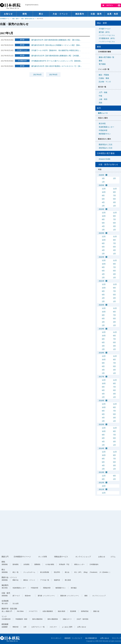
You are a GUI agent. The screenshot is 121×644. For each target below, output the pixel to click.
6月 (103, 199)
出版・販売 (15, 19)
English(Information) (32, 5)
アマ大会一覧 (45, 580)
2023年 (102, 233)
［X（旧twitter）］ (105, 572)
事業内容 (16, 627)
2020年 (102, 305)
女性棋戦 (26, 564)
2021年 (102, 281)
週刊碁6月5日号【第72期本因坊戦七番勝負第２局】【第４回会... (56, 40)
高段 (100, 103)
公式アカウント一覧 (38, 627)
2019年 (102, 329)
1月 (103, 182)
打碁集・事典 (104, 78)
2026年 (102, 175)
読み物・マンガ (105, 82)
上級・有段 (103, 99)
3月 (103, 178)
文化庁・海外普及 (82, 619)
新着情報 (5, 564)
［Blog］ (86, 572)
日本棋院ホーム (5, 19)
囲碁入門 (5, 557)
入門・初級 (103, 92)
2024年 (102, 209)
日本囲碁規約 (94, 564)
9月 (114, 192)
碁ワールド (16, 596)
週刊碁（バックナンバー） (47, 596)
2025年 (102, 185)
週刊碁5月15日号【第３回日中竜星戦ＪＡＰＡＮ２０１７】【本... (57, 66)
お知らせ (102, 557)
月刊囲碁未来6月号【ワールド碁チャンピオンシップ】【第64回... (57, 61)
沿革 (25, 627)
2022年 (102, 257)
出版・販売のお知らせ (28, 19)
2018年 (102, 353)
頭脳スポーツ (67, 619)
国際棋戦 (37, 564)
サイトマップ (117, 638)
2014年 (102, 448)
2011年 (102, 489)
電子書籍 (102, 64)
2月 (114, 178)
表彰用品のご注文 (106, 148)
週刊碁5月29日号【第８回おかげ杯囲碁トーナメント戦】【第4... (56, 45)
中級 (100, 96)
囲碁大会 (16, 580)
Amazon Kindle (104, 159)
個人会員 (5, 603)
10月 (104, 192)
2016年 (102, 401)
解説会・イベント (29, 580)
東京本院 (102, 124)
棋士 (3, 570)
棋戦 (3, 562)
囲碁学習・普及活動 (9, 609)
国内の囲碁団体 (37, 619)
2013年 (102, 472)
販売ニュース (103, 113)
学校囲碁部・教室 (21, 619)
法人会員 (16, 603)
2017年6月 (53, 75)
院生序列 (57, 572)
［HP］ (80, 572)
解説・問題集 (104, 75)
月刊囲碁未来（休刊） (109, 40)
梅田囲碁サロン (105, 134)
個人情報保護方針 (91, 638)
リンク (4, 616)
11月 (115, 189)
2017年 (102, 377)
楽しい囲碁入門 (7, 611)
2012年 (102, 483)
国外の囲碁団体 (53, 619)
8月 (103, 196)
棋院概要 (5, 624)
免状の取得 (61, 611)
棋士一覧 (16, 572)
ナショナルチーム (29, 572)
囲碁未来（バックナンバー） (70, 596)
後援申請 (57, 580)
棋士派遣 (68, 580)
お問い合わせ (82, 627)
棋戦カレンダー (79, 564)
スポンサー (53, 627)
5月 (114, 199)
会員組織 (5, 601)
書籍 (100, 61)
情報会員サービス (61, 557)
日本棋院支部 (6, 619)
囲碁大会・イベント (9, 577)
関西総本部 (47, 588)
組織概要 (5, 627)
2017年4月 (37, 75)
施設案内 (5, 585)
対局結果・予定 (64, 564)
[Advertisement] (47, 533)
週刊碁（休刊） (109, 34)
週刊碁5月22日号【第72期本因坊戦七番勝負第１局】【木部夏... (56, 56)
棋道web (28, 596)
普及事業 (73, 611)
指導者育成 (85, 611)
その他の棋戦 (50, 564)
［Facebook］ (94, 572)
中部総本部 (103, 130)
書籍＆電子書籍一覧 (106, 57)
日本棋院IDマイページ (22, 557)
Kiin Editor (20, 611)
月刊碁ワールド (105, 29)
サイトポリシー (56, 638)
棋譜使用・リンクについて (73, 638)
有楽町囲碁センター (106, 127)
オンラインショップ (83, 557)
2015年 (102, 424)
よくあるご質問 (67, 627)
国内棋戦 (16, 564)
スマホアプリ (33, 611)
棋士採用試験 (45, 572)
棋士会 (67, 572)
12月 (104, 189)
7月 (114, 196)
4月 (103, 202)
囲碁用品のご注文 (106, 144)
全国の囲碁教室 (48, 611)
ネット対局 (43, 557)
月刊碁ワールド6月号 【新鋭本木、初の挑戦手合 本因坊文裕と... (56, 50)
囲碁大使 (96, 611)
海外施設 (74, 588)
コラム (113, 557)
